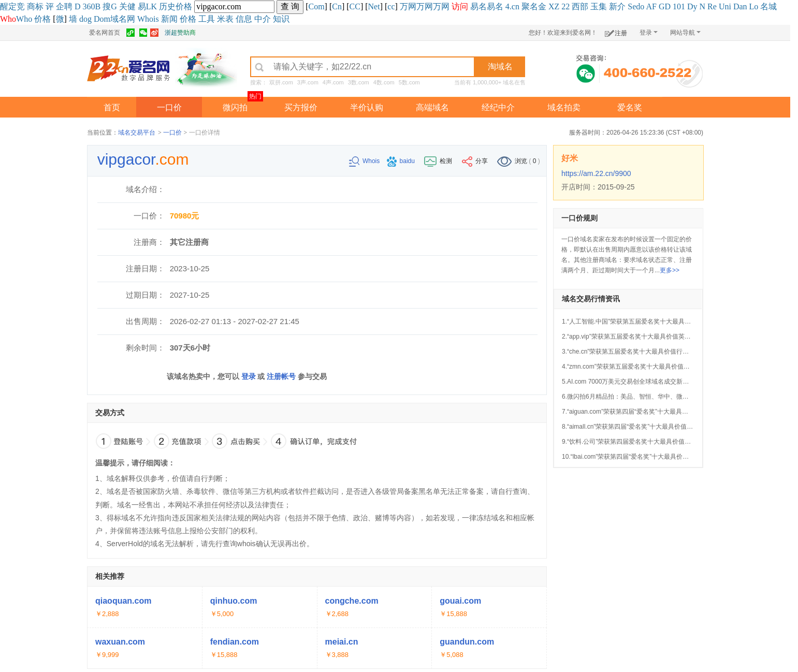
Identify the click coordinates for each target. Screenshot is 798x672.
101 (679, 6)
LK (151, 6)
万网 (408, 6)
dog (85, 19)
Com (316, 6)
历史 (167, 6)
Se (632, 6)
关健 (127, 6)
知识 (281, 19)
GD (665, 6)
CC (355, 6)
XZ (554, 6)
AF (651, 6)
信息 (244, 19)
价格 (184, 6)
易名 (478, 6)
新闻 (169, 19)
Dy (692, 6)
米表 (225, 19)
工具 (207, 19)
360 (89, 6)
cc (391, 6)
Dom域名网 (114, 19)
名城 (768, 6)
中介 (263, 19)
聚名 (530, 6)
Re (712, 6)
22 (565, 6)
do (640, 6)
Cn (337, 6)
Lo (754, 6)
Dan (740, 6)
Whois (148, 19)
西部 (580, 6)
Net (374, 6)
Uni (725, 6)
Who (24, 19)
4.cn (512, 6)
